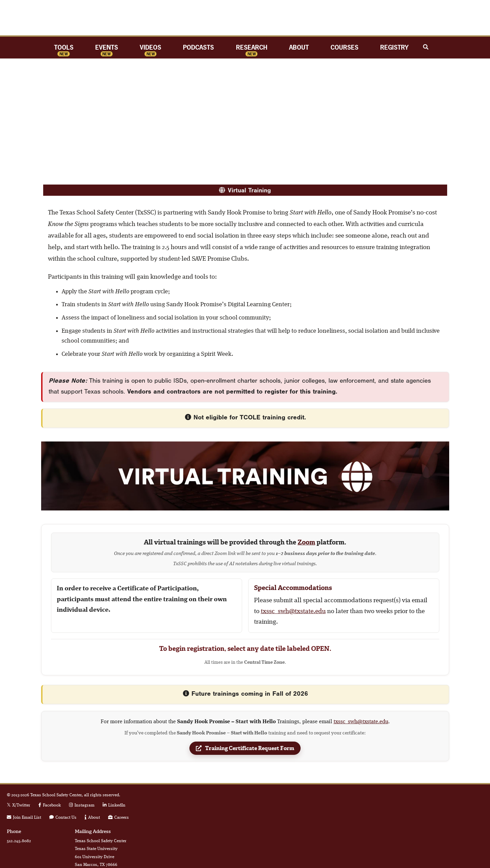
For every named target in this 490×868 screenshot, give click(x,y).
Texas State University (437, 801)
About (299, 47)
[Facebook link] (50, 805)
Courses (344, 47)
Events (107, 47)
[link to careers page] (119, 818)
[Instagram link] (82, 805)
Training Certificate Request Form (245, 750)
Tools (64, 47)
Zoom (306, 542)
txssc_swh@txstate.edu (293, 612)
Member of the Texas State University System (437, 820)
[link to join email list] (24, 818)
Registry (394, 47)
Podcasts (198, 47)
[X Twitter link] (19, 805)
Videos (150, 47)
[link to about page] (92, 818)
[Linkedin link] (114, 805)
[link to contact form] (63, 818)
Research (252, 47)
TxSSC (245, 18)
